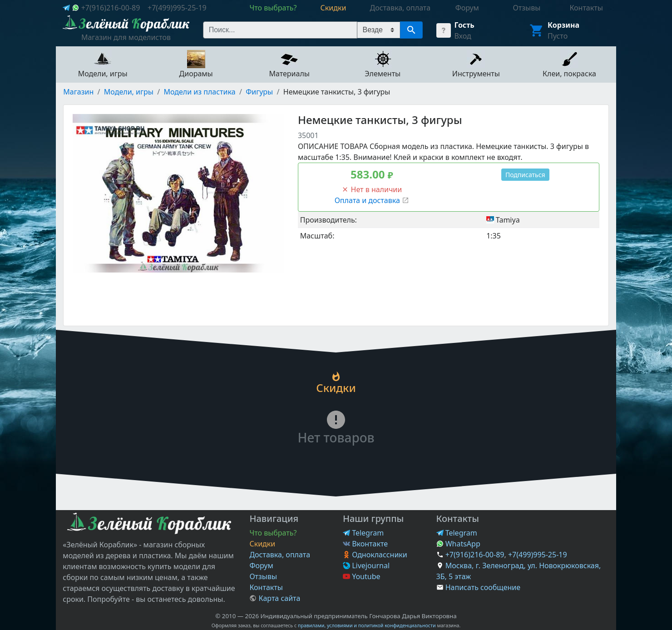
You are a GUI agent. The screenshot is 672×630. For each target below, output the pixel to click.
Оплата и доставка (372, 200)
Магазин (78, 92)
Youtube (362, 576)
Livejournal (366, 566)
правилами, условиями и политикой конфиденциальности (367, 625)
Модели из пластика (199, 92)
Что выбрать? (273, 533)
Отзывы (263, 576)
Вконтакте (365, 544)
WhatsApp (458, 544)
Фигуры (259, 92)
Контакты (266, 587)
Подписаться (525, 175)
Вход (463, 36)
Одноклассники (375, 555)
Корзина (563, 25)
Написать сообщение (483, 587)
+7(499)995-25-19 (177, 8)
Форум (261, 566)
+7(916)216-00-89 (111, 8)
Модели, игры (129, 92)
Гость (464, 25)
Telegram (363, 533)
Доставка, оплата (280, 555)
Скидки (262, 544)
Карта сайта (275, 598)
